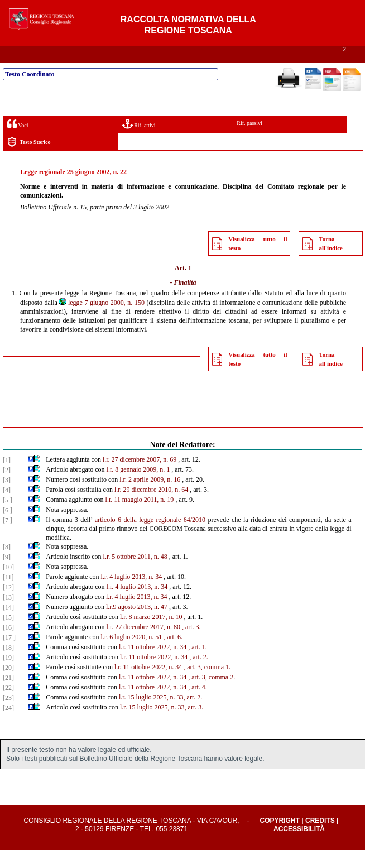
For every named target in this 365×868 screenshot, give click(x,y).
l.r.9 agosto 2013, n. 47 (137, 625)
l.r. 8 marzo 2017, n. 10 (151, 635)
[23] (8, 716)
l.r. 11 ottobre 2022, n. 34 (153, 665)
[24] (8, 726)
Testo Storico (29, 160)
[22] (8, 706)
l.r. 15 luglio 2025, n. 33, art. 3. (162, 725)
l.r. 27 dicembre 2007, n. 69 (140, 477)
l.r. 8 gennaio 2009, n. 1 (138, 487)
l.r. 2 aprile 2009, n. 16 (150, 497)
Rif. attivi (139, 142)
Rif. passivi (249, 141)
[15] (8, 635)
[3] (7, 498)
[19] (8, 675)
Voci (18, 142)
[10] (8, 585)
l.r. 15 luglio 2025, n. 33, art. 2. (160, 715)
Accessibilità (299, 847)
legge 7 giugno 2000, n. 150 (101, 320)
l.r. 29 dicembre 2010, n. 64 (151, 507)
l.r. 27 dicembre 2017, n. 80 (143, 645)
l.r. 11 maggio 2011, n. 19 (140, 517)
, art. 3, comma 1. (207, 685)
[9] (7, 575)
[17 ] (9, 655)
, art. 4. (198, 705)
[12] (8, 605)
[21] (8, 696)
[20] (8, 685)
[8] (7, 565)
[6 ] (8, 528)
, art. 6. (173, 655)
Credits (320, 838)
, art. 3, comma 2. (212, 695)
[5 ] (8, 518)
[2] (7, 488)
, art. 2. (199, 675)
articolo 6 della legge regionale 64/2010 (150, 538)
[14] (8, 625)
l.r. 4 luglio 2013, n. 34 (132, 594)
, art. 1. (198, 665)
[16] (8, 645)
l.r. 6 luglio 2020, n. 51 (132, 655)
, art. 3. (191, 645)
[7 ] (8, 538)
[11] (8, 595)
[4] (7, 508)
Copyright (280, 838)
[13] (8, 615)
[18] (8, 665)
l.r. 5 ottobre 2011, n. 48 (135, 574)
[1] (7, 478)
